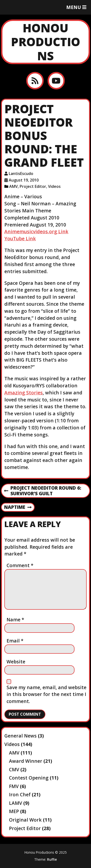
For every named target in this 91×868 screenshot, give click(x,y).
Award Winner (26, 761)
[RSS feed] (35, 81)
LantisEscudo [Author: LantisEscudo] (21, 174)
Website (16, 662)
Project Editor (33, 186)
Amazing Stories (24, 393)
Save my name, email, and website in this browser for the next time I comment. (46, 694)
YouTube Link (20, 239)
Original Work (25, 820)
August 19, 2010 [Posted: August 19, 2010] (24, 180)
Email (15, 641)
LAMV (16, 803)
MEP (14, 811)
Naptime (18, 507)
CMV (14, 769)
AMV (13, 186)
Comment (20, 565)
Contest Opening (29, 778)
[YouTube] (56, 81)
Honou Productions (45, 42)
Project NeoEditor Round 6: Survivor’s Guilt (43, 491)
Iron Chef (20, 794)
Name (15, 620)
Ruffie (52, 859)
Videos (54, 186)
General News (21, 736)
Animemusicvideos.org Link (36, 231)
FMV (14, 786)
